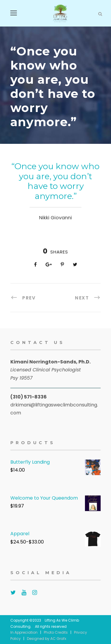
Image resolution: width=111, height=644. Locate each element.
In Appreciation (24, 632)
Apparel (20, 534)
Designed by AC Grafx (47, 639)
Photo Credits (56, 632)
